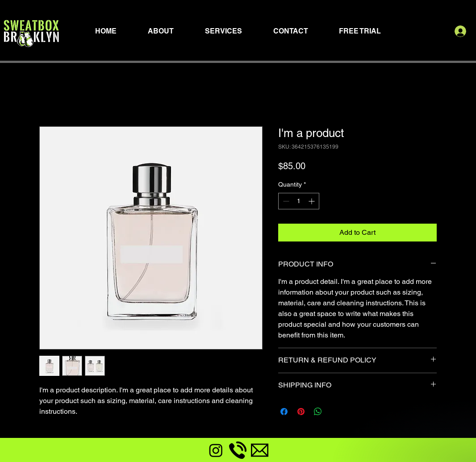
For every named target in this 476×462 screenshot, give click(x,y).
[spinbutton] (299, 201)
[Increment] (312, 201)
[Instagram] (216, 450)
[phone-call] (238, 450)
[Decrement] (285, 201)
